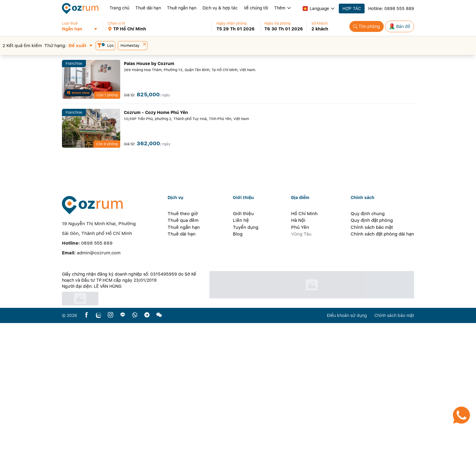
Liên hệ (241, 351)
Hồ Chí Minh (304, 345)
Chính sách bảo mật (372, 358)
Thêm (283, 8)
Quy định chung (368, 345)
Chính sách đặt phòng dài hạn (382, 365)
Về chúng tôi (256, 8)
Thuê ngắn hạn (182, 8)
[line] (123, 446)
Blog (238, 365)
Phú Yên (300, 358)
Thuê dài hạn (148, 8)
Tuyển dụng (246, 358)
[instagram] (110, 446)
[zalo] (99, 446)
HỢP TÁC (352, 9)
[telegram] (147, 446)
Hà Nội (298, 351)
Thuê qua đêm (183, 351)
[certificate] (132, 430)
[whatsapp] (135, 446)
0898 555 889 (399, 9)
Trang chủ (119, 8)
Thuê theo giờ (183, 345)
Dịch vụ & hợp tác (220, 8)
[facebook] (87, 446)
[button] (82, 26)
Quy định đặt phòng (372, 351)
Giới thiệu (243, 345)
